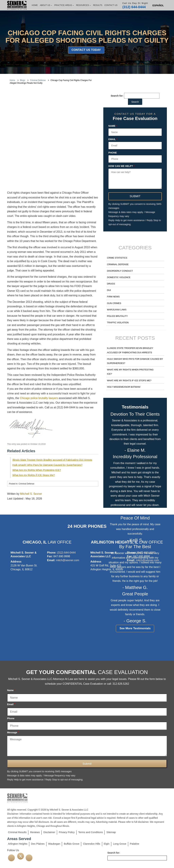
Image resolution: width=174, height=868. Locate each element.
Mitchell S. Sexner (31, 449)
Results (98, 5)
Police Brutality (117, 316)
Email (113, 139)
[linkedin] (29, 858)
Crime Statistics (117, 258)
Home (35, 5)
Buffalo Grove (71, 844)
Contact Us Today (86, 50)
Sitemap (111, 832)
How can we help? (121, 166)
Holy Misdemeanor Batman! (124, 387)
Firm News (113, 297)
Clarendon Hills (92, 844)
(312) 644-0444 (134, 7)
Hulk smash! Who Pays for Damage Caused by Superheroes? (47, 420)
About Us (46, 5)
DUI (109, 290)
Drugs (111, 284)
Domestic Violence (119, 277)
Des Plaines (38, 844)
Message (13, 732)
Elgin (107, 844)
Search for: (117, 96)
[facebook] (11, 858)
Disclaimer (49, 832)
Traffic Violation (118, 323)
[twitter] (21, 856)
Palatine (134, 844)
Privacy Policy (67, 832)
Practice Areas (64, 5)
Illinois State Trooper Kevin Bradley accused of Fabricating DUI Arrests (52, 415)
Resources (84, 5)
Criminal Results (17, 832)
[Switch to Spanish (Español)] (158, 5)
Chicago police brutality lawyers (39, 354)
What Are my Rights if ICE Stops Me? (34, 430)
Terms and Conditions (90, 832)
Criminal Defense (118, 264)
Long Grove (120, 844)
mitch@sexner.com (67, 560)
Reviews (35, 832)
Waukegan (54, 844)
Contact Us (111, 5)
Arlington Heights (18, 844)
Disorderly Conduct (120, 271)
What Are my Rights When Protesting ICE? (37, 425)
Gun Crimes (114, 303)
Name (113, 126)
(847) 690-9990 (146, 553)
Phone (113, 153)
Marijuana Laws (117, 310)
